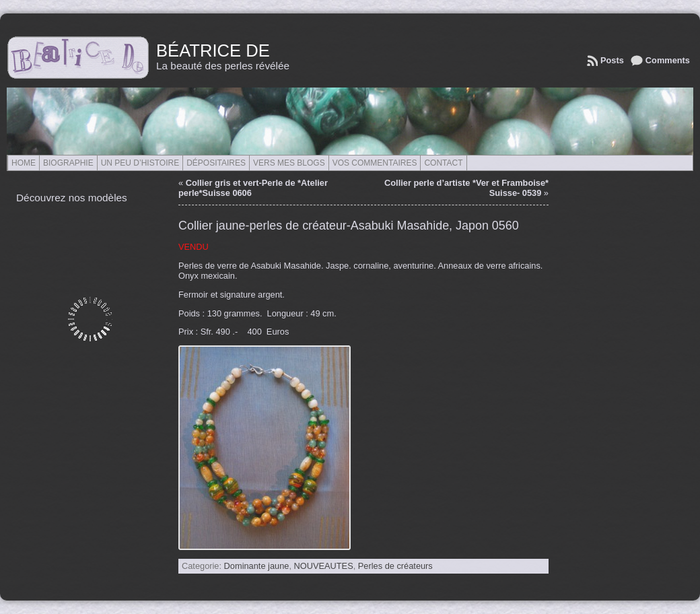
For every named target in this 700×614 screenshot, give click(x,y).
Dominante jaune (257, 566)
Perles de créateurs (395, 566)
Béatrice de (213, 50)
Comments (668, 60)
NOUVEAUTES (324, 566)
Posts (612, 60)
